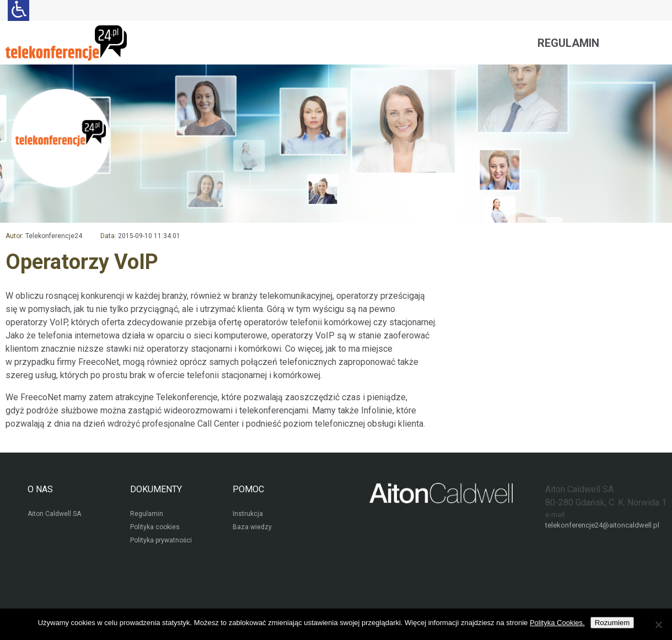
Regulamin (568, 43)
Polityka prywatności (161, 540)
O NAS (40, 489)
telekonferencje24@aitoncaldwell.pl (602, 525)
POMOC (248, 489)
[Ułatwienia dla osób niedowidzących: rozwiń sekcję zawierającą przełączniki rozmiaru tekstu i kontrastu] (18, 10)
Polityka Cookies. (557, 623)
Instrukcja (248, 514)
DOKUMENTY (156, 489)
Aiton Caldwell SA (54, 514)
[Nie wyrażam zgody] (658, 625)
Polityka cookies (155, 527)
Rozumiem (612, 623)
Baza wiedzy (252, 527)
